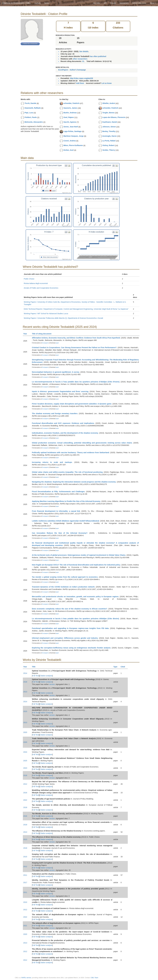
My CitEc (97, 3)
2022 (25, 800)
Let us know (107, 83)
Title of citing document (43, 334)
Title (35, 667)
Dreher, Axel (68, 150)
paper (57, 343)
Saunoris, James (70, 108)
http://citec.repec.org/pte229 (81, 78)
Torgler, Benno (108, 113)
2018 (25, 682)
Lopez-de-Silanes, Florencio (114, 117)
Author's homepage (78, 70)
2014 (25, 673)
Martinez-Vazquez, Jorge (74, 136)
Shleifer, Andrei (109, 103)
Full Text (36, 676)
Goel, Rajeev (69, 117)
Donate (113, 3)
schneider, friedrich (71, 103)
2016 (25, 793)
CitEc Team (94, 978)
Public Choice (29, 279)
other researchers (80, 59)
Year (26, 334)
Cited (124, 667)
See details (84, 51)
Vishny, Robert (108, 145)
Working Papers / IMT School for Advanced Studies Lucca (46, 314)
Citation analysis (46, 676)
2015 (25, 711)
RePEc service (26, 978)
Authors (38, 3)
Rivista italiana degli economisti (36, 283)
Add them (80, 83)
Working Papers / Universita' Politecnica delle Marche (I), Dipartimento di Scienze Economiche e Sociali (63, 318)
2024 (25, 752)
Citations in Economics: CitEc (16, 3)
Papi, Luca (29, 113)
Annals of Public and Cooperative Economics (41, 288)
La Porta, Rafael (109, 141)
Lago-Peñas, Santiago (72, 131)
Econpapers (45, 343)
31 (83, 61)
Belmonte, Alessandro (34, 122)
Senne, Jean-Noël (71, 127)
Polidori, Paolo (31, 117)
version (52, 684)
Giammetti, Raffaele (33, 108)
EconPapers (63, 70)
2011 (25, 875)
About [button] (153, 3)
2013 (25, 692)
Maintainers (124, 3)
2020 (25, 732)
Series (47, 3)
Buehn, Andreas (70, 113)
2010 (25, 902)
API (105, 3)
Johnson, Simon (109, 127)
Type (116, 667)
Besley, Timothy (109, 131)
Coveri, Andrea (70, 141)
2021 (25, 926)
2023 (25, 768)
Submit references (139, 3)
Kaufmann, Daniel (110, 122)
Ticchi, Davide (30, 103)
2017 (25, 883)
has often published (98, 56)
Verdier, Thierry (109, 150)
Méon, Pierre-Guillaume (73, 145)
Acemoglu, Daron (109, 136)
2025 (25, 761)
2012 (25, 784)
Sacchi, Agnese (70, 122)
